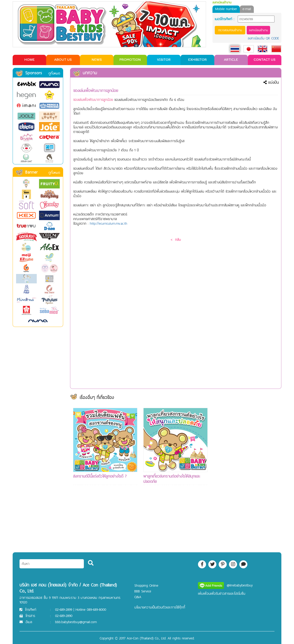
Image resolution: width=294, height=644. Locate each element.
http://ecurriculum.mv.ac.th (109, 223)
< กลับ (176, 239)
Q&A (138, 597)
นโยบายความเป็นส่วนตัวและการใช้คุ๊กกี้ (160, 607)
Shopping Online (146, 585)
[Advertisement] (246, 477)
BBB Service (143, 591)
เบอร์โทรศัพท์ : (225, 19)
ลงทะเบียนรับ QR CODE (263, 38)
